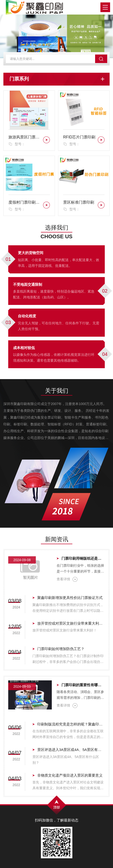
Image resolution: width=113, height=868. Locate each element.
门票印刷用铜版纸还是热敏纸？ (83, 558)
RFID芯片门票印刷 (79, 137)
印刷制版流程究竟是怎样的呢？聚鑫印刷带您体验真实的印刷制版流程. (71, 724)
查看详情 (67, 579)
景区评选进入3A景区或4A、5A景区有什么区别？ (71, 750)
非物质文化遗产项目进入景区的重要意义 (70, 775)
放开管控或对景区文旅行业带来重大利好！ (71, 623)
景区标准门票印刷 (79, 202)
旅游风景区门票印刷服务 (25, 137)
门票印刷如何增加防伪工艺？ (61, 649)
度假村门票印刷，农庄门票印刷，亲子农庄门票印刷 (25, 202)
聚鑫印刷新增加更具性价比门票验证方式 (70, 598)
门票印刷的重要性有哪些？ (83, 685)
